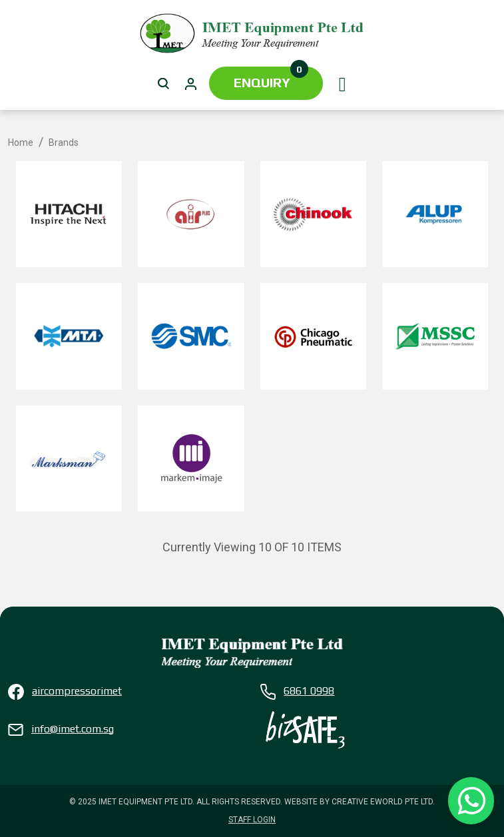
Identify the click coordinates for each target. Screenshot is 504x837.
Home (21, 142)
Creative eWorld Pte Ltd (382, 802)
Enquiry (271, 78)
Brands (64, 142)
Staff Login (252, 820)
